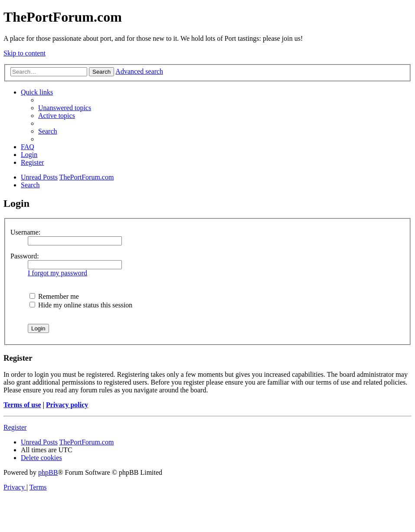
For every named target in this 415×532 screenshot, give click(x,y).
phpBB (48, 472)
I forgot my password (57, 273)
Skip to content (25, 53)
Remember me (54, 296)
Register (15, 427)
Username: (25, 232)
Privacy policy (67, 405)
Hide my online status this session (81, 305)
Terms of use (22, 405)
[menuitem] (65, 108)
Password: (25, 256)
